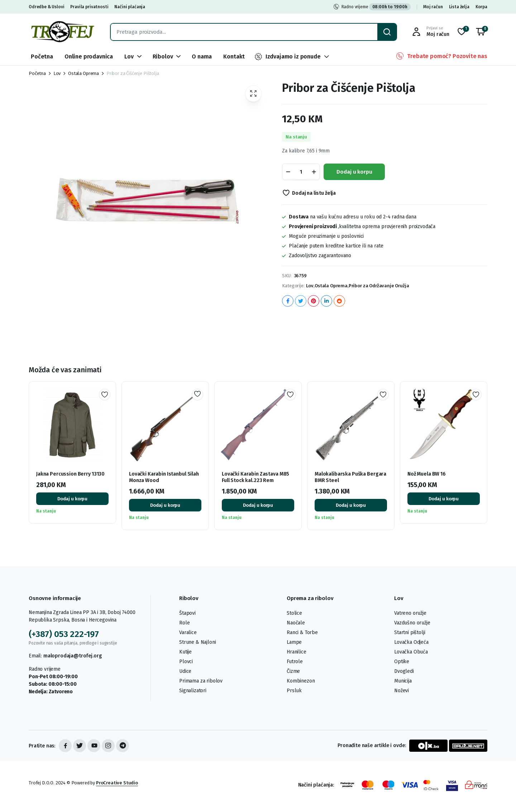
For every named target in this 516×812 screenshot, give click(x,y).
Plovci (186, 662)
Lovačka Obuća (411, 652)
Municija (403, 681)
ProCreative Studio (117, 783)
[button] (481, 32)
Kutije (185, 652)
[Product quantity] (301, 172)
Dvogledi (404, 671)
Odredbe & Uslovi (46, 7)
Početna (42, 56)
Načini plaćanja (130, 7)
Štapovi (187, 613)
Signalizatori (193, 691)
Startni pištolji (410, 632)
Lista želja (459, 7)
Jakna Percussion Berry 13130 (70, 474)
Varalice (188, 632)
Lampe (294, 642)
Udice (185, 671)
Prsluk (294, 691)
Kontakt (234, 56)
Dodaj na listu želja (314, 193)
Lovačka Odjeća (411, 642)
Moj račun (433, 7)
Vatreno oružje (410, 613)
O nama (202, 56)
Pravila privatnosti (89, 7)
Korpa (481, 7)
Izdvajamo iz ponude (287, 57)
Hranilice (297, 652)
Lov (129, 56)
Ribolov (163, 56)
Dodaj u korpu (354, 172)
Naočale (296, 623)
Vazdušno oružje (412, 623)
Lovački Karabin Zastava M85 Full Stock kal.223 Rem (255, 477)
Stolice (294, 613)
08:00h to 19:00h (390, 7)
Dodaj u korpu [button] (72, 499)
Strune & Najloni (197, 642)
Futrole (295, 662)
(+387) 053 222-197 (64, 634)
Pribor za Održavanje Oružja (379, 286)
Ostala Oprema (83, 73)
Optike (402, 662)
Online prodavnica (89, 56)
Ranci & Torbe (302, 632)
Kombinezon (301, 681)
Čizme (293, 671)
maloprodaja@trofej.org (72, 656)
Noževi (402, 691)
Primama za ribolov (201, 681)
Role (184, 623)
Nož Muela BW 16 (427, 474)
